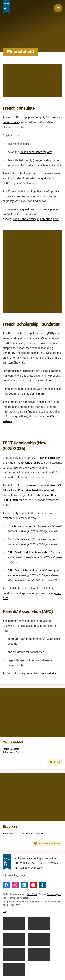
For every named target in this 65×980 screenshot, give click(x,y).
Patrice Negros (54, 894)
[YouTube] (33, 885)
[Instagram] (15, 885)
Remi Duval (32, 894)
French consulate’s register (36, 152)
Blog (5, 911)
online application (33, 394)
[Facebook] (6, 885)
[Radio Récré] (42, 885)
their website (48, 673)
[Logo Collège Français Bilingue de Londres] (6, 7)
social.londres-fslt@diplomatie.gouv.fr (36, 219)
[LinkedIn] (24, 885)
